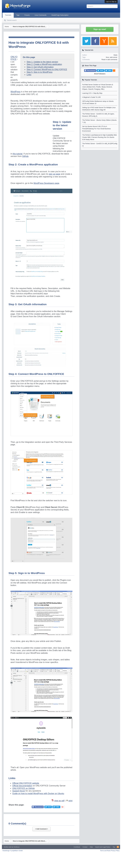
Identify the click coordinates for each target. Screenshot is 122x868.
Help (91, 847)
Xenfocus (17, 847)
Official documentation (22, 786)
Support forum (19, 791)
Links (29, 75)
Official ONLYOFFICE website (26, 783)
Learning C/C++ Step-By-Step (92, 93)
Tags (18, 15)
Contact (85, 847)
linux (107, 57)
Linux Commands (41, 15)
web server (114, 57)
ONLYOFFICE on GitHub (24, 788)
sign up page (55, 174)
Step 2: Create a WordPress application (44, 64)
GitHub (25, 156)
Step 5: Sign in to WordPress (39, 72)
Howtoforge (13, 851)
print (70, 801)
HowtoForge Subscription (60, 15)
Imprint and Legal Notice (103, 847)
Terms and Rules (105, 851)
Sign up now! (100, 29)
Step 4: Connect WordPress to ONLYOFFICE (47, 69)
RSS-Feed (118, 847)
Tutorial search (12, 20)
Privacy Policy (115, 851)
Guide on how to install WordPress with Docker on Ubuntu (38, 793)
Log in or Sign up (111, 2)
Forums (27, 15)
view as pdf (59, 801)
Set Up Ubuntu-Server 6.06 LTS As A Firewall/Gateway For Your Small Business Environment (96, 129)
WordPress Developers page (46, 183)
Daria (116, 55)
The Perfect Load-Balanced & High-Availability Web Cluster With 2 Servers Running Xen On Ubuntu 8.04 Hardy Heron (99, 137)
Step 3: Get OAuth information (40, 67)
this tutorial (18, 154)
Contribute (77, 847)
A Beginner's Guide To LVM (91, 97)
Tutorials (8, 15)
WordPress (16, 92)
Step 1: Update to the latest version (42, 62)
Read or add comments (109, 60)
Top (114, 847)
